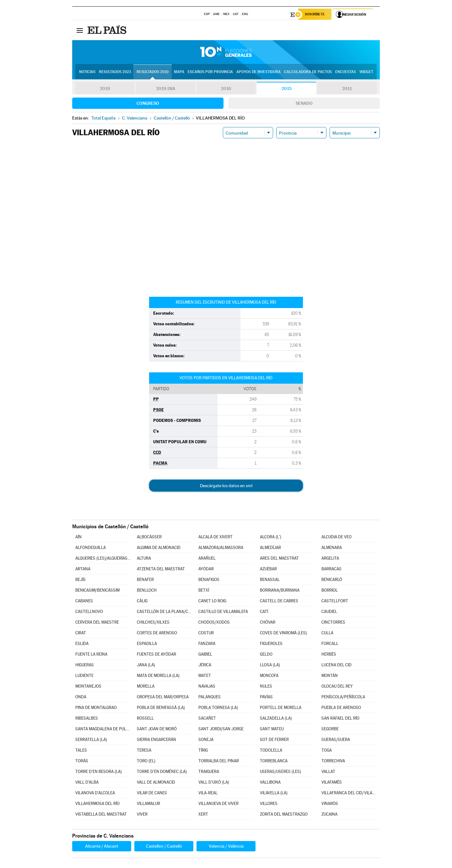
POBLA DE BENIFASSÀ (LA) (161, 708)
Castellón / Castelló (164, 847)
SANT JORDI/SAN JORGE (221, 730)
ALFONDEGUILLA (91, 548)
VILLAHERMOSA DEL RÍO (97, 804)
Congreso (148, 104)
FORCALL (330, 644)
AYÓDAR (206, 570)
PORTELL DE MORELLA (281, 708)
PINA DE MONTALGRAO (96, 708)
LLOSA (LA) (270, 666)
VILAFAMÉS (332, 783)
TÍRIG (203, 751)
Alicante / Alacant (102, 847)
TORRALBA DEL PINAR (219, 761)
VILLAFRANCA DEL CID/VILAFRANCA (349, 793)
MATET (205, 676)
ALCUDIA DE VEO (336, 538)
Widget (366, 72)
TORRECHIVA (333, 761)
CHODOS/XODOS (214, 623)
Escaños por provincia (210, 72)
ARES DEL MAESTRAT (279, 559)
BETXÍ (204, 591)
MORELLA (146, 687)
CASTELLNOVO (89, 612)
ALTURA (144, 559)
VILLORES (269, 804)
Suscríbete (316, 15)
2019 (105, 89)
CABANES (84, 602)
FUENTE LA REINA (91, 655)
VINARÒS (330, 804)
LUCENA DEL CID (336, 666)
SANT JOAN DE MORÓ (157, 730)
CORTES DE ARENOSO (157, 634)
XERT (203, 815)
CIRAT (81, 634)
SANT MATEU (272, 730)
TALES (81, 751)
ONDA (81, 698)
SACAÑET (207, 719)
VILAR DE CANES (152, 793)
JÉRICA (205, 666)
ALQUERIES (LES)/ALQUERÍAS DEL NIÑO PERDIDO (103, 559)
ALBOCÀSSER (149, 538)
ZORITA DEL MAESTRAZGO (284, 815)
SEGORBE (330, 730)
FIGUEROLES (271, 644)
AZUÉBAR (268, 570)
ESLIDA (82, 644)
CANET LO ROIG (212, 602)
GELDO (266, 655)
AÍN (78, 538)
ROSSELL (145, 719)
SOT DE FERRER (274, 740)
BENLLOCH (147, 591)
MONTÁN (330, 676)
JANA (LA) (146, 666)
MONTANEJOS (88, 687)
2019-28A (166, 89)
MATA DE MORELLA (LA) (158, 676)
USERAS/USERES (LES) (280, 772)
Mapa (179, 72)
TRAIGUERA (209, 772)
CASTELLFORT (335, 602)
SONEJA (206, 740)
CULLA (327, 634)
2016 (226, 89)
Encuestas (346, 72)
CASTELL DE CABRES (279, 602)
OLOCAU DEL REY (337, 687)
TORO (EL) (146, 761)
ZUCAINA (329, 815)
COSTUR (206, 634)
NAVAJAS (207, 687)
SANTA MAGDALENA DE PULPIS (103, 730)
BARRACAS (331, 570)
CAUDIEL (329, 612)
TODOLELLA (271, 751)
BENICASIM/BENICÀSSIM (97, 591)
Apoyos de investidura (258, 72)
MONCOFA (269, 676)
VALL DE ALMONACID (156, 783)
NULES (266, 687)
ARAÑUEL (207, 559)
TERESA (144, 751)
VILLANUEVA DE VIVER (218, 804)
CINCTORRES (333, 623)
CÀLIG (142, 602)
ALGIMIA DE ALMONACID (159, 548)
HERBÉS (329, 655)
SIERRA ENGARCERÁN (156, 740)
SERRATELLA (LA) (91, 740)
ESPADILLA (147, 644)
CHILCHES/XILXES (153, 623)
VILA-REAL (208, 793)
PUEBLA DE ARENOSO (341, 708)
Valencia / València (226, 847)
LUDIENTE (84, 676)
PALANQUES (210, 698)
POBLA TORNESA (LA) (218, 708)
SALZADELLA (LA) (276, 719)
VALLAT (328, 772)
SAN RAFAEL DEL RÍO (340, 719)
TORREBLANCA (274, 761)
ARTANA (83, 570)
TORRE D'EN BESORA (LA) (99, 772)
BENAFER (145, 580)
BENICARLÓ (332, 580)
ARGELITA (330, 559)
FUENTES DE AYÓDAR (156, 655)
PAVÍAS (266, 698)
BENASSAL (270, 580)
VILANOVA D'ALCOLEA (95, 793)
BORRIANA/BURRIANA (280, 591)
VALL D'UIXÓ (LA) (214, 783)
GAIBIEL (205, 655)
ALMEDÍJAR (270, 548)
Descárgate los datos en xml (226, 486)
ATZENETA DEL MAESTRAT (161, 570)
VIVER (142, 815)
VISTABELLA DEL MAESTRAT (101, 815)
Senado (304, 104)
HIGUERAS (85, 666)
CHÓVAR (268, 623)
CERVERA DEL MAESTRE (97, 623)
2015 (287, 89)
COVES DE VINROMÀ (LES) (283, 634)
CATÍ (264, 612)
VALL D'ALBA (87, 783)
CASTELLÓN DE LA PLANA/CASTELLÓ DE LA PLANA (164, 612)
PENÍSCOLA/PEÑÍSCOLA (343, 698)
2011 (347, 89)
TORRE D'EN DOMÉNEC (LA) (162, 772)
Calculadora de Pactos (308, 72)
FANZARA (207, 644)
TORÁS (82, 761)
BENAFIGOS (209, 580)
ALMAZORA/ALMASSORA (221, 548)
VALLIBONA (270, 783)
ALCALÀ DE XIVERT (215, 538)
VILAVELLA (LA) (274, 793)
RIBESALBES (87, 719)
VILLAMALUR (148, 804)
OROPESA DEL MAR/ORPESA (163, 698)
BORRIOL (330, 591)
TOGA (327, 751)
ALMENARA (332, 548)
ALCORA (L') (271, 538)
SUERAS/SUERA (336, 740)
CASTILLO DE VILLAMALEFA (223, 612)
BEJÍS (81, 580)
